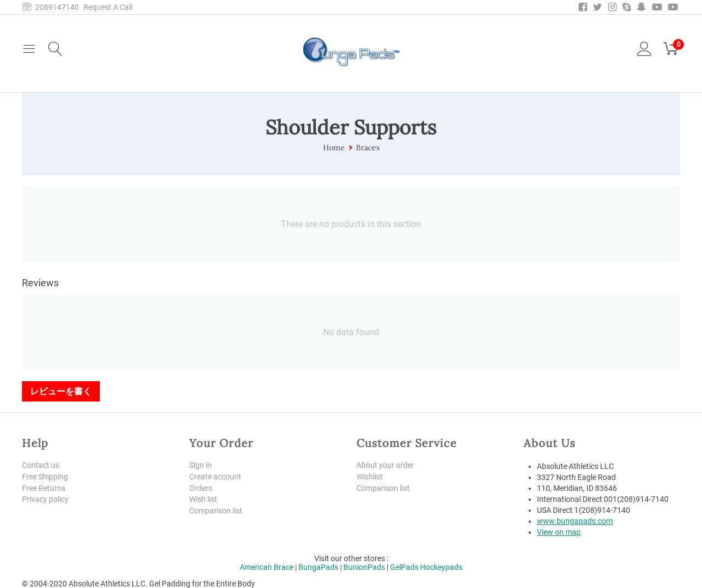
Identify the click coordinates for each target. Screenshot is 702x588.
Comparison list (216, 511)
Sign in (200, 465)
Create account (215, 477)
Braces (368, 148)
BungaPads (318, 567)
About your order (385, 465)
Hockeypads (441, 567)
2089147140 (50, 7)
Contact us (41, 465)
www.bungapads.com (575, 521)
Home (334, 148)
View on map (559, 532)
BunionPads (364, 567)
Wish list (203, 499)
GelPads (404, 567)
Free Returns (44, 488)
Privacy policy (45, 499)
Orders (201, 488)
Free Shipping (45, 477)
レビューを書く (61, 391)
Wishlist (370, 477)
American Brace (267, 567)
